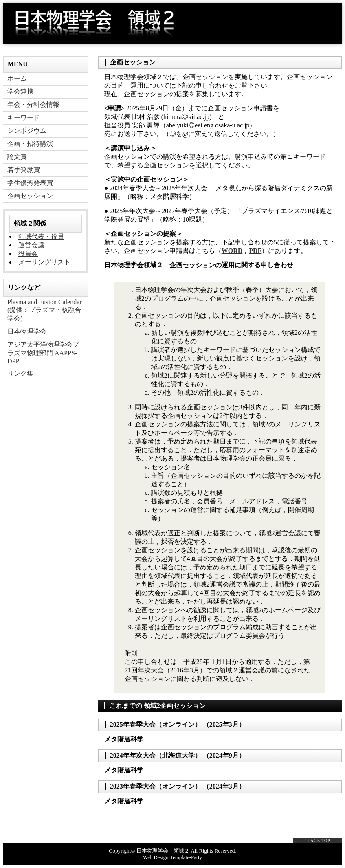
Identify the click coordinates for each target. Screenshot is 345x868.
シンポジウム (27, 131)
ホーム (17, 78)
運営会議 (31, 245)
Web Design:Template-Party (172, 857)
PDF (255, 251)
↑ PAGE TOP (317, 841)
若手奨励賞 (24, 170)
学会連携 (20, 91)
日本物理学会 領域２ (163, 851)
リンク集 (20, 373)
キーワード (24, 118)
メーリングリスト (44, 262)
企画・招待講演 (30, 144)
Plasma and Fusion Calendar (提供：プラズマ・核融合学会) (45, 310)
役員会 (28, 254)
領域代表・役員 (41, 236)
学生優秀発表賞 (30, 183)
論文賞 (17, 157)
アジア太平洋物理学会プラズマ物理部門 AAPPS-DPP (43, 353)
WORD (232, 251)
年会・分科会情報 (33, 104)
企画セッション (30, 196)
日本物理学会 (27, 331)
